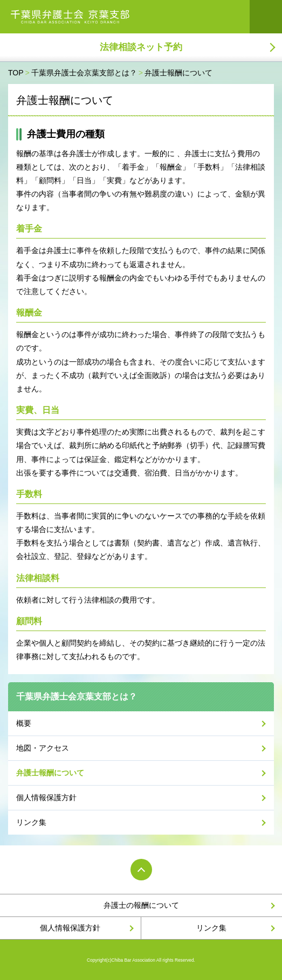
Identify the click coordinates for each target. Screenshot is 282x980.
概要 (24, 723)
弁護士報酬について (50, 773)
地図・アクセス (43, 748)
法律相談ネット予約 (141, 47)
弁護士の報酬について (141, 905)
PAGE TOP (141, 870)
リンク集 (31, 822)
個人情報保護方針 (46, 797)
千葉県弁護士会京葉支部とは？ (77, 696)
